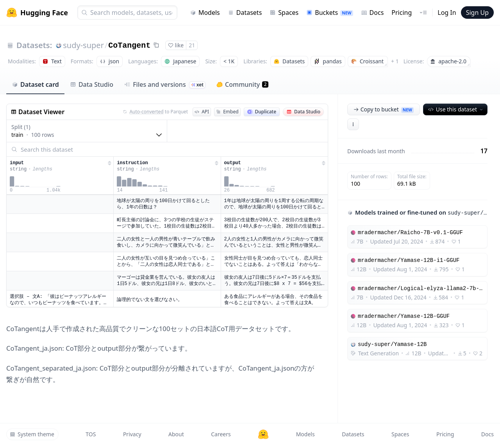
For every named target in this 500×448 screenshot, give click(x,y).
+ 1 (395, 61)
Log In (447, 13)
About (176, 434)
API (202, 112)
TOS (91, 434)
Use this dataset (456, 109)
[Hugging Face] (263, 434)
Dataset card (35, 84)
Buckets (329, 13)
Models (205, 13)
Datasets (245, 13)
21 (192, 45)
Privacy (132, 434)
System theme (32, 434)
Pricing (402, 13)
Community (242, 84)
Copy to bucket (384, 109)
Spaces (284, 13)
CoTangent (129, 46)
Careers (221, 434)
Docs (372, 13)
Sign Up (477, 13)
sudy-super (83, 45)
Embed (227, 112)
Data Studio (92, 84)
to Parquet (155, 112)
